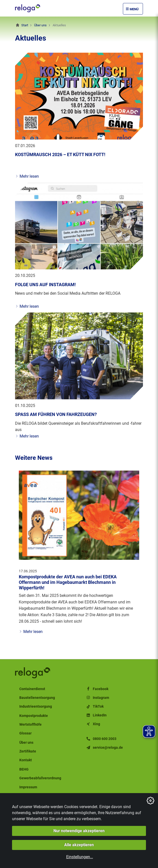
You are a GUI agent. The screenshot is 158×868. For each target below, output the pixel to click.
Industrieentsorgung (36, 707)
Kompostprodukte (34, 716)
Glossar (25, 733)
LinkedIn (96, 715)
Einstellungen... (80, 857)
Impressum (28, 787)
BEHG (24, 769)
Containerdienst (32, 689)
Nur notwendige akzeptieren (79, 831)
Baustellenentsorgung (37, 698)
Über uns (40, 25)
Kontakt (26, 760)
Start (25, 25)
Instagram (97, 698)
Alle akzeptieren (79, 845)
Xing (93, 724)
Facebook (97, 689)
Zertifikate (28, 751)
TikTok (95, 707)
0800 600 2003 (101, 739)
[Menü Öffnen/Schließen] (133, 9)
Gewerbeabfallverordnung (40, 778)
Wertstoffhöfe (30, 725)
